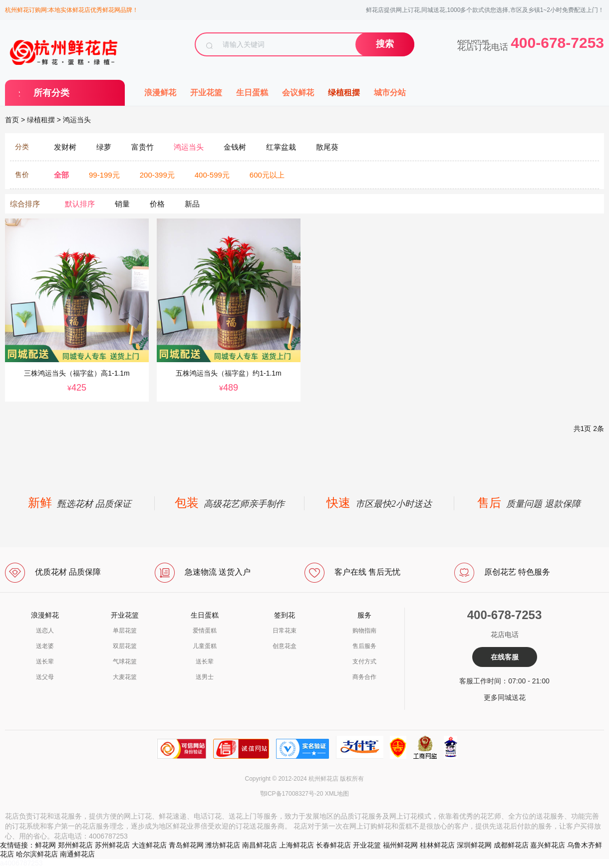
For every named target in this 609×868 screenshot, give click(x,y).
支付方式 (364, 661)
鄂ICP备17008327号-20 (292, 794)
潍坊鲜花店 (223, 845)
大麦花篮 (125, 677)
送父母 (45, 677)
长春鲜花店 (333, 845)
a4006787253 (21, 863)
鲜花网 (45, 845)
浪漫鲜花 (160, 93)
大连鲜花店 (149, 845)
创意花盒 (285, 646)
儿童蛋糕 (205, 646)
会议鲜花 (298, 93)
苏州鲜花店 (112, 845)
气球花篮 (125, 661)
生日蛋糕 (252, 93)
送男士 (205, 677)
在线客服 (505, 657)
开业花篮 (206, 93)
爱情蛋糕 (205, 631)
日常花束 (285, 631)
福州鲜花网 (400, 845)
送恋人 (45, 631)
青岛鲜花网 (186, 845)
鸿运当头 (77, 120)
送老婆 (45, 646)
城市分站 (390, 93)
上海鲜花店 (297, 845)
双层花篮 (125, 646)
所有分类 (51, 93)
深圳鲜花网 (474, 845)
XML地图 (337, 794)
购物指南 (364, 631)
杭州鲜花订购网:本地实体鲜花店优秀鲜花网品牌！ (72, 10)
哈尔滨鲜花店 (37, 854)
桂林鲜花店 (437, 845)
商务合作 (364, 677)
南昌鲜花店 (260, 845)
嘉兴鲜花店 (548, 845)
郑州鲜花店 (75, 845)
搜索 (385, 44)
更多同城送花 (505, 697)
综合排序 (25, 204)
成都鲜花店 (511, 845)
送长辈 (45, 661)
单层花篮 (125, 631)
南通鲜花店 (77, 854)
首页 (12, 120)
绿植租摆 (344, 93)
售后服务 (364, 646)
